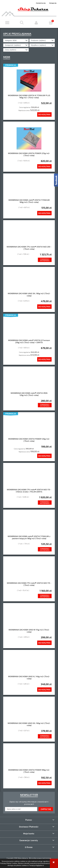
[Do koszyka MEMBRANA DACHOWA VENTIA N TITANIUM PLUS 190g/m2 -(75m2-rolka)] (44, 114)
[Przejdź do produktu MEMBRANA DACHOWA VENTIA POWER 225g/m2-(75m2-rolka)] (29, 138)
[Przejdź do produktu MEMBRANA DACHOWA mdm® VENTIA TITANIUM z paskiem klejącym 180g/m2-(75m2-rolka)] (29, 524)
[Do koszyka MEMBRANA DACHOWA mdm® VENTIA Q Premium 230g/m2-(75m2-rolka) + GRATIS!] (44, 359)
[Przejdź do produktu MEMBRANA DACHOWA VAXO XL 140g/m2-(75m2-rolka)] (29, 664)
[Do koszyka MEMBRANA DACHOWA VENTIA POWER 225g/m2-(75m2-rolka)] (44, 166)
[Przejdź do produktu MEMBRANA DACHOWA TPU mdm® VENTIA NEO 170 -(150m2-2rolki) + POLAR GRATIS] (29, 477)
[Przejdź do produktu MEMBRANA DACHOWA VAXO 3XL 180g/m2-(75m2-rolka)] (29, 281)
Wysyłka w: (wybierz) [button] (38, 45)
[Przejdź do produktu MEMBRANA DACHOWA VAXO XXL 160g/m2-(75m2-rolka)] (29, 711)
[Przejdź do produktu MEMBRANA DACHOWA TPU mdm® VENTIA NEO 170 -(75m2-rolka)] (29, 571)
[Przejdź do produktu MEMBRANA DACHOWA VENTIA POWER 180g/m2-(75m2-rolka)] (29, 758)
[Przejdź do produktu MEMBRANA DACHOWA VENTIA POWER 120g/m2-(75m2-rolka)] (29, 427)
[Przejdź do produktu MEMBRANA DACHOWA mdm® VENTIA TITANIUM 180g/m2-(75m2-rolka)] (29, 188)
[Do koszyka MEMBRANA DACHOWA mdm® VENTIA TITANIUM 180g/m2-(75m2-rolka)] (44, 213)
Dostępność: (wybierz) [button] (13, 45)
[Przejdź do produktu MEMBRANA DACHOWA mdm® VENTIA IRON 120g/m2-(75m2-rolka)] (29, 381)
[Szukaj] (22, 23)
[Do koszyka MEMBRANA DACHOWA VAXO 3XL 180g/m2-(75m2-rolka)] (44, 307)
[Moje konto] (36, 23)
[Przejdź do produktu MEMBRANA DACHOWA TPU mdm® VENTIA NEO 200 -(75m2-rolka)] (29, 235)
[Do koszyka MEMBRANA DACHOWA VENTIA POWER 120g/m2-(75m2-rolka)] (44, 456)
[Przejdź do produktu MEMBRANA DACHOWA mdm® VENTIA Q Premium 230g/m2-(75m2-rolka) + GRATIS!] (29, 328)
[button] (7, 23)
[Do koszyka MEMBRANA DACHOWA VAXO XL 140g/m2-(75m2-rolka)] (44, 690)
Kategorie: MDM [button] (11, 40)
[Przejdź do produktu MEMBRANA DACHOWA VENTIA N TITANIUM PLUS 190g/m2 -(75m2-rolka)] (29, 81)
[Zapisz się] (46, 809)
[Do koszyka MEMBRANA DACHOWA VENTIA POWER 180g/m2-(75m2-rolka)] (44, 783)
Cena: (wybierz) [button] (11, 50)
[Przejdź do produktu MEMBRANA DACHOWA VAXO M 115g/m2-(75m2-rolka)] (29, 617)
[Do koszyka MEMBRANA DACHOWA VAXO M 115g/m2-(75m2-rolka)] (44, 643)
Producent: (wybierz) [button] (38, 40)
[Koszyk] (51, 23)
